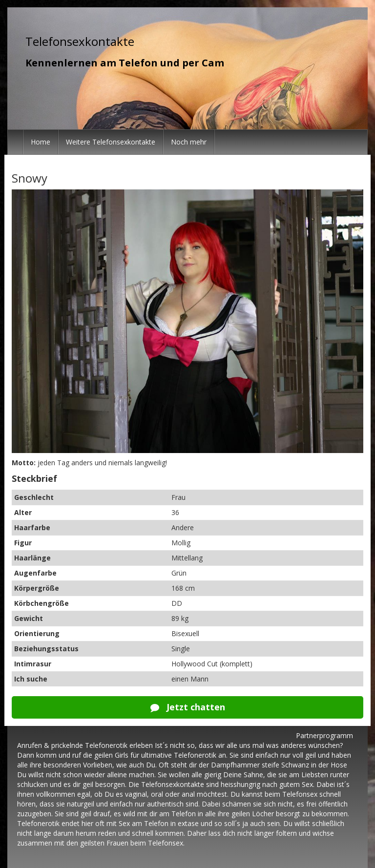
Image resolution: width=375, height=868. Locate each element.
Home (41, 142)
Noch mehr (189, 142)
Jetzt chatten (188, 707)
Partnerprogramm (324, 735)
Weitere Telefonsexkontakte (111, 142)
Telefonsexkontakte (80, 41)
